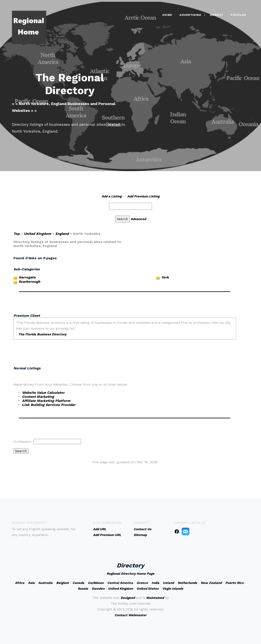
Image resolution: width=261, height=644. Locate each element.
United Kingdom (38, 234)
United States (148, 589)
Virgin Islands (173, 589)
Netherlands (187, 583)
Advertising (190, 15)
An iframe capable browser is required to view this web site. (125, 336)
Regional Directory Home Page (130, 574)
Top (17, 234)
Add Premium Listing (143, 196)
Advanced (138, 219)
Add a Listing (112, 196)
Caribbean (96, 583)
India (155, 583)
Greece (142, 583)
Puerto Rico (234, 583)
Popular (238, 15)
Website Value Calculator (43, 393)
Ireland (168, 583)
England (62, 234)
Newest (216, 15)
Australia (45, 583)
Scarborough (29, 282)
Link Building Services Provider (49, 405)
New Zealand (211, 583)
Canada (78, 583)
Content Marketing (38, 397)
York (165, 277)
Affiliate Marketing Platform (46, 401)
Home (167, 15)
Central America (120, 583)
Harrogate (27, 277)
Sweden (98, 589)
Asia (31, 583)
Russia (83, 589)
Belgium (63, 583)
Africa (20, 583)
